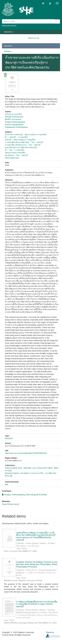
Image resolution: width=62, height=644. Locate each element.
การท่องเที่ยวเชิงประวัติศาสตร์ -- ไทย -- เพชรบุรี (24, 142)
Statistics (8, 51)
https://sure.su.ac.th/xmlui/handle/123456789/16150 (26, 453)
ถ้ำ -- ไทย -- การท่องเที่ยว (15, 150)
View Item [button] (9, 32)
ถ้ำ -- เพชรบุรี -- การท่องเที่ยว (16, 137)
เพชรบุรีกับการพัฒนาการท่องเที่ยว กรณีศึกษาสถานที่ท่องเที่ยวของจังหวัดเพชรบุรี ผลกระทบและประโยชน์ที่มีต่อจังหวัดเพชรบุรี (36, 536)
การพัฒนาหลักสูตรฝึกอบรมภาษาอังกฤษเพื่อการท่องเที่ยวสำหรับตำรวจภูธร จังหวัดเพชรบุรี (37, 604)
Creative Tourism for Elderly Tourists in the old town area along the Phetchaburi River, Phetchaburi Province (37, 564)
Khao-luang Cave (12, 158)
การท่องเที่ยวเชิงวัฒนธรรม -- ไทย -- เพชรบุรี (23, 145)
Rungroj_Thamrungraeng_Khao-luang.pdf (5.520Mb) (24, 495)
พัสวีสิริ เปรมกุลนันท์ (13, 119)
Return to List (34, 38)
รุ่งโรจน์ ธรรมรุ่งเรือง (13, 114)
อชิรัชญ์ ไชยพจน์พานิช (14, 117)
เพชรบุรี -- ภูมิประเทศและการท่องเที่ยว (20, 140)
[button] (43, 3)
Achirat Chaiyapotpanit (14, 125)
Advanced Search (9, 26)
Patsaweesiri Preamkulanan (16, 127)
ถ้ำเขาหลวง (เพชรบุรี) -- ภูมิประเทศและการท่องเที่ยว (26, 134)
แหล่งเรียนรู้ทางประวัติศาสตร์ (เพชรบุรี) (21, 147)
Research (9, 438)
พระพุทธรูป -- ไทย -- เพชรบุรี (16, 155)
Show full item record (10, 504)
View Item (8, 46)
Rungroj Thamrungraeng (15, 122)
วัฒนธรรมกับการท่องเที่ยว (15, 153)
